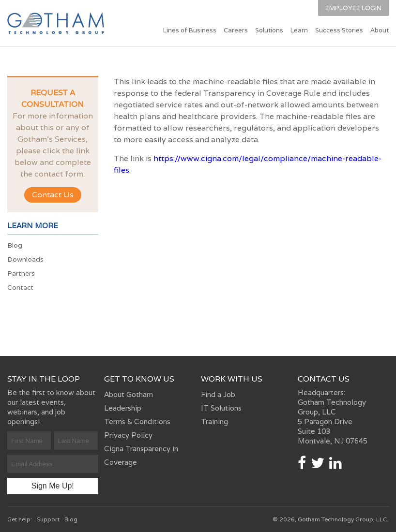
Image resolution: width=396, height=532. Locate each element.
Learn (299, 30)
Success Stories (339, 30)
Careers (236, 30)
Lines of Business (190, 30)
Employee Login (353, 8)
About (380, 30)
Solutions (269, 30)
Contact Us (53, 195)
